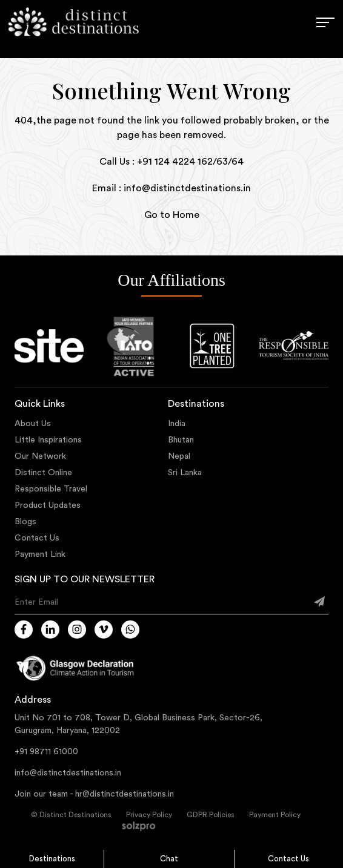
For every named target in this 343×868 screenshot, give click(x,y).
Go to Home (172, 215)
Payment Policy (275, 815)
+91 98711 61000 (46, 752)
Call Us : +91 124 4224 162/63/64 (171, 162)
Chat (169, 859)
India (177, 424)
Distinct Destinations (75, 815)
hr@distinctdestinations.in (125, 794)
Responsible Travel (51, 489)
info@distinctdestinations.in (68, 773)
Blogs (25, 522)
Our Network (40, 456)
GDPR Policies (211, 815)
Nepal (179, 456)
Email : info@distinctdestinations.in (171, 188)
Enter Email (36, 602)
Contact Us (288, 859)
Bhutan (181, 440)
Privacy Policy (149, 815)
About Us (33, 424)
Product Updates (48, 505)
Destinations (52, 859)
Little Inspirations (48, 440)
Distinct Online (43, 473)
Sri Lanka (185, 473)
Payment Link (40, 554)
